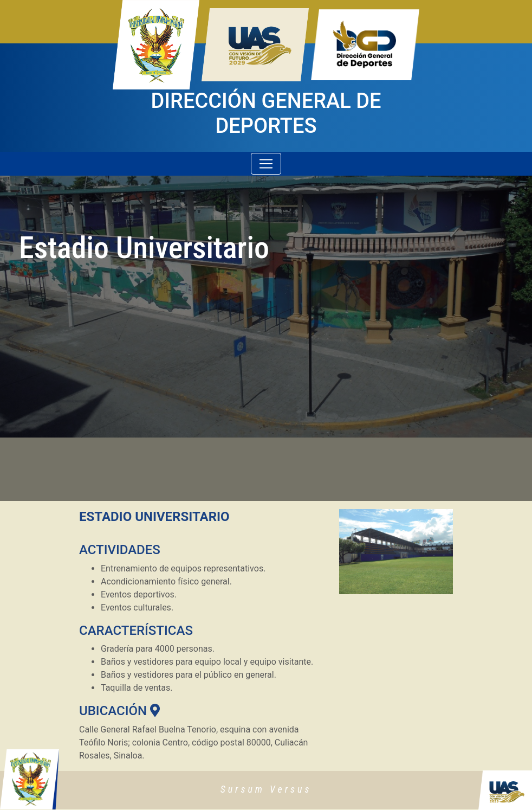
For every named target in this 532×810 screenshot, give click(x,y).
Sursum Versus (266, 789)
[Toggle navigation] (266, 164)
